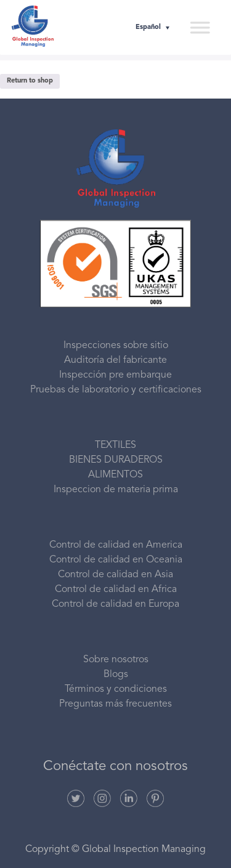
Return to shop (30, 81)
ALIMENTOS (115, 475)
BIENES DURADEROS (116, 460)
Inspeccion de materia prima (116, 490)
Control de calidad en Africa (116, 590)
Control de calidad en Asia (115, 575)
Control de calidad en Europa (115, 604)
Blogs (116, 675)
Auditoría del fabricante (115, 360)
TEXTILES (115, 445)
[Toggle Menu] (200, 27)
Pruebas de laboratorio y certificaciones (116, 390)
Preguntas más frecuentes (115, 704)
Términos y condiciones (116, 689)
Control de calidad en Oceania (116, 560)
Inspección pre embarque (115, 375)
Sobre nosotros (116, 660)
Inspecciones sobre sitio (116, 346)
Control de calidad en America (116, 545)
